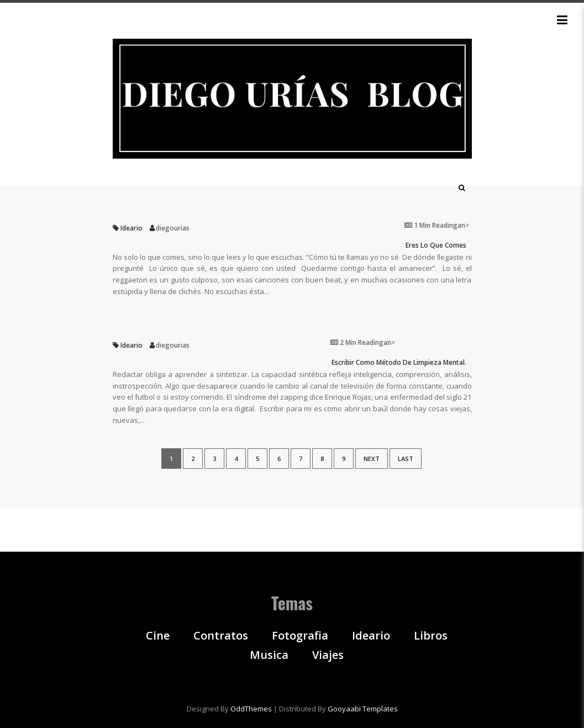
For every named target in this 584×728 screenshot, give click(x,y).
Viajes (328, 655)
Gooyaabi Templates (363, 709)
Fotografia (300, 636)
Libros (431, 636)
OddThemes (251, 709)
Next (372, 459)
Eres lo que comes (436, 245)
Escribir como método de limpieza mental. (399, 363)
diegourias (173, 228)
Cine (158, 636)
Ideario (131, 228)
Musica (269, 655)
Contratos (221, 636)
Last (406, 459)
